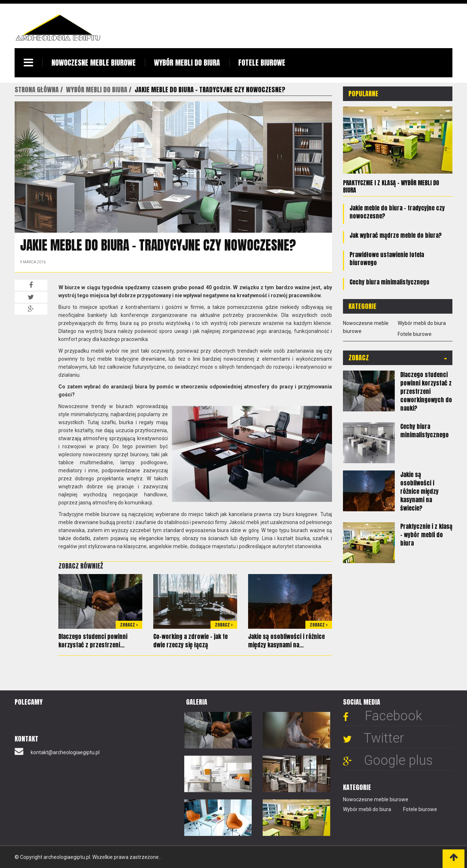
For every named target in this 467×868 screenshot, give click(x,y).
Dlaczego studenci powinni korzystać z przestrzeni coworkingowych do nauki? (426, 391)
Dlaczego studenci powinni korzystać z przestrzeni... (93, 641)
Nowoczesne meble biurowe (94, 63)
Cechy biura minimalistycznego (389, 282)
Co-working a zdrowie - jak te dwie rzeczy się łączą (190, 641)
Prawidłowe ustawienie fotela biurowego (387, 259)
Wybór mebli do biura (187, 63)
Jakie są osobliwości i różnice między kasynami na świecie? (419, 491)
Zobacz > (129, 625)
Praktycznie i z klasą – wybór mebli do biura (391, 186)
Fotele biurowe (262, 63)
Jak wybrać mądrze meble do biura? (396, 235)
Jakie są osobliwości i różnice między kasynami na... (286, 641)
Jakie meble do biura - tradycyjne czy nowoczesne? (397, 212)
